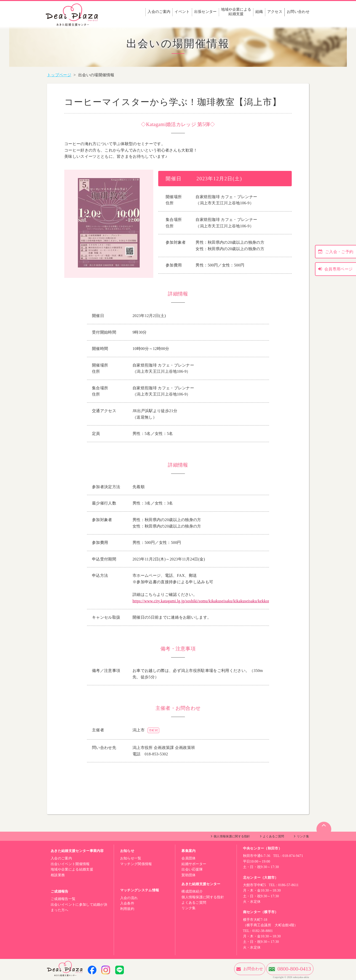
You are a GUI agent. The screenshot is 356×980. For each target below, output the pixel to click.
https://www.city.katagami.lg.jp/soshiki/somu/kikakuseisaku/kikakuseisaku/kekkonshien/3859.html (215, 601)
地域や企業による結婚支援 (236, 12)
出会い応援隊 (192, 869)
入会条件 (127, 903)
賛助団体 (189, 875)
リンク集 (303, 836)
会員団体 (189, 858)
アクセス (275, 12)
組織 (259, 12)
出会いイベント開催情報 (70, 864)
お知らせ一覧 (131, 858)
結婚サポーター (194, 864)
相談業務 (58, 875)
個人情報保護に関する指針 (232, 836)
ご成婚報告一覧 (63, 899)
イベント (182, 12)
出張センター (205, 12)
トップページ (59, 75)
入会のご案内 (159, 12)
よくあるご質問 (273, 836)
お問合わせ (226, 969)
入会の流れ (129, 898)
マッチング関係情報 (136, 864)
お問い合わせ (298, 12)
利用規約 (127, 909)
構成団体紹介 (192, 891)
